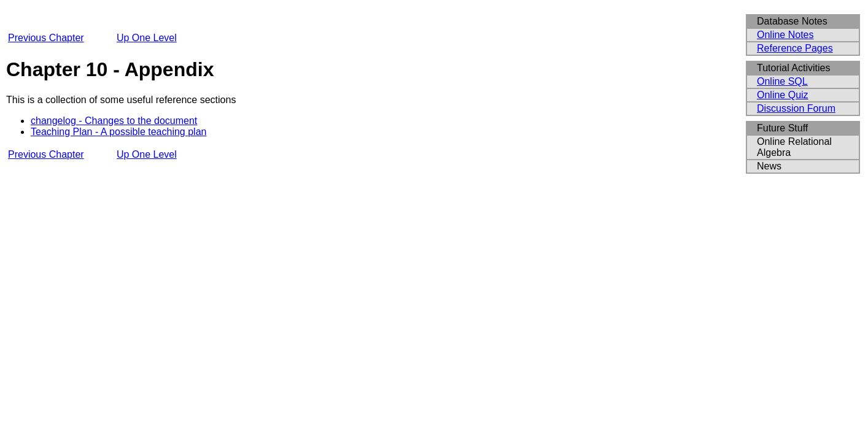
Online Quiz (783, 95)
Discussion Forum (796, 108)
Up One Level (147, 38)
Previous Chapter (46, 38)
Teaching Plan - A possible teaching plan (118, 132)
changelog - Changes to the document (114, 121)
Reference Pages (795, 48)
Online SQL (782, 81)
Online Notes (785, 35)
